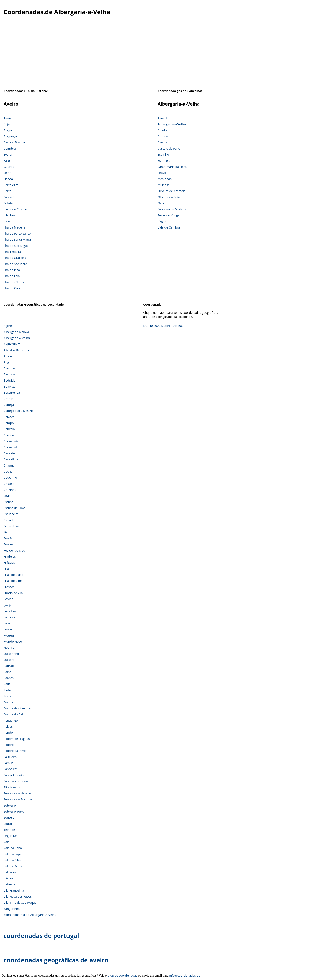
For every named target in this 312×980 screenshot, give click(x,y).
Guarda (9, 167)
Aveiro (8, 118)
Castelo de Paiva (169, 148)
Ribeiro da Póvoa (16, 751)
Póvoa (8, 696)
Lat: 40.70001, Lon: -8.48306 (163, 326)
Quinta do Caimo (16, 714)
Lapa (7, 623)
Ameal (8, 356)
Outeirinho (11, 654)
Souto (8, 824)
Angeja (8, 362)
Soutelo (9, 817)
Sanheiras (11, 769)
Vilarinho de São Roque (20, 902)
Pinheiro (10, 690)
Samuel (9, 763)
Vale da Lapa (13, 854)
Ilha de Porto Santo (17, 233)
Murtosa (164, 185)
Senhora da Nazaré (17, 793)
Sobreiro (10, 805)
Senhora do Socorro (18, 799)
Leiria (7, 173)
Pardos (9, 678)
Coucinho (10, 477)
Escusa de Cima (15, 508)
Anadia (162, 130)
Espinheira (11, 514)
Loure (8, 629)
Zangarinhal (12, 909)
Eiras (7, 496)
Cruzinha (10, 490)
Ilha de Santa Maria (17, 239)
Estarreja (164, 160)
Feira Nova (11, 526)
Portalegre (11, 185)
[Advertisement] (156, 56)
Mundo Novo (13, 641)
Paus (7, 684)
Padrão (9, 666)
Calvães (9, 417)
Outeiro (9, 660)
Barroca (9, 374)
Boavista (10, 386)
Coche (8, 471)
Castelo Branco (14, 142)
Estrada (9, 520)
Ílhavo (162, 173)
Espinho (163, 154)
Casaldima (11, 459)
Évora (8, 154)
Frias (7, 569)
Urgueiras (11, 836)
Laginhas (10, 611)
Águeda (163, 118)
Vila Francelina (14, 890)
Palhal (8, 672)
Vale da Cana (13, 848)
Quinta (8, 702)
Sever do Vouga (169, 215)
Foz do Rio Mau (14, 550)
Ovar (161, 203)
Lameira (9, 617)
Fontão (9, 538)
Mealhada (165, 179)
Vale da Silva (12, 860)
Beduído (9, 380)
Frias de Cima (13, 581)
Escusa (8, 502)
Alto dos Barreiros (16, 350)
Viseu (7, 221)
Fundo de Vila (13, 593)
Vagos (162, 221)
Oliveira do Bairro (170, 197)
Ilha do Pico (12, 270)
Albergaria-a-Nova (16, 332)
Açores (8, 326)
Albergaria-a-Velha (172, 124)
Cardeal (9, 435)
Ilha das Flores (14, 282)
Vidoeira (9, 884)
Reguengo (11, 720)
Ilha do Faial (12, 276)
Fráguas (9, 562)
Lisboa (8, 179)
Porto (8, 191)
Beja (7, 124)
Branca (9, 399)
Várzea (8, 878)
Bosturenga (12, 392)
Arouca (163, 136)
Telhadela (11, 830)
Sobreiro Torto (14, 811)
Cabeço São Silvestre (18, 411)
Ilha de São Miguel (16, 246)
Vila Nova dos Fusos (18, 896)
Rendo (8, 732)
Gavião (8, 599)
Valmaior (10, 872)
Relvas (8, 726)
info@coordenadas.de (185, 975)
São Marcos (12, 787)
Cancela (9, 429)
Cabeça (9, 405)
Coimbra (10, 148)
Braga (8, 130)
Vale (7, 842)
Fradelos (10, 556)
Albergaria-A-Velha (17, 338)
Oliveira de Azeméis (171, 191)
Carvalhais (11, 441)
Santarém (11, 197)
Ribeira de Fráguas (17, 739)
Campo (9, 423)
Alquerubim (12, 344)
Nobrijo (9, 647)
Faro (7, 160)
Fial (6, 532)
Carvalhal (10, 447)
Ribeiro (9, 745)
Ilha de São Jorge (15, 264)
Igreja (8, 605)
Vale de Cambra (169, 227)
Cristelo (9, 484)
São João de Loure (16, 781)
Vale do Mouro (14, 866)
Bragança (10, 136)
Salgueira (10, 757)
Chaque (9, 465)
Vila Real (10, 215)
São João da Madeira (172, 209)
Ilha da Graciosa (15, 258)
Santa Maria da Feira (172, 167)
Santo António (14, 775)
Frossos (9, 587)
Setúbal (9, 203)
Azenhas (10, 368)
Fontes (8, 544)
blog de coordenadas (122, 975)
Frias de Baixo (13, 575)
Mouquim (11, 635)
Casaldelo (10, 453)
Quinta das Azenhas (18, 708)
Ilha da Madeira (15, 227)
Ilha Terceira (12, 252)
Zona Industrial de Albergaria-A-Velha (30, 915)
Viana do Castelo (15, 209)
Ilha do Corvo (13, 288)
